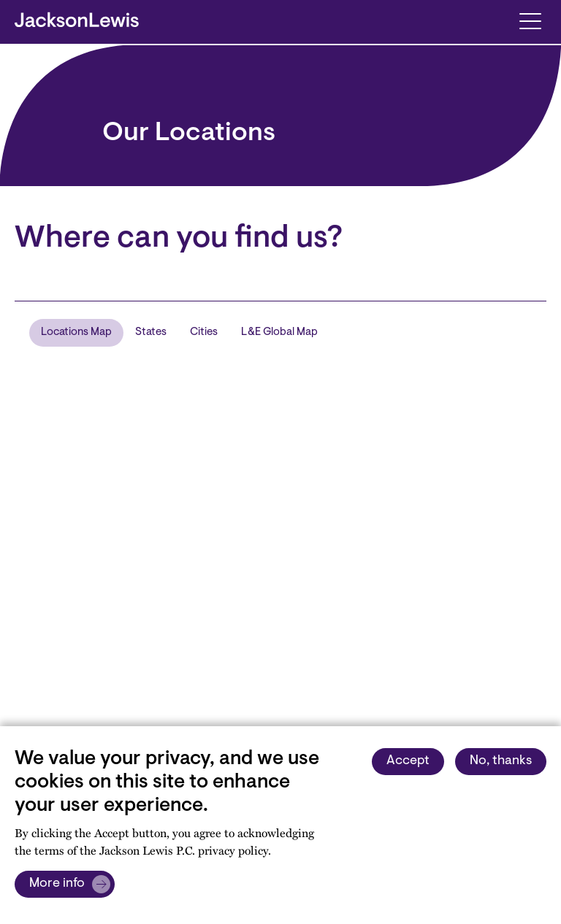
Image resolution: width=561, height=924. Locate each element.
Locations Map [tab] (76, 332)
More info (57, 884)
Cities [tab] (204, 332)
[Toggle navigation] (530, 20)
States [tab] (151, 332)
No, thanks (501, 761)
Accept (408, 761)
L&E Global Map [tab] (279, 332)
